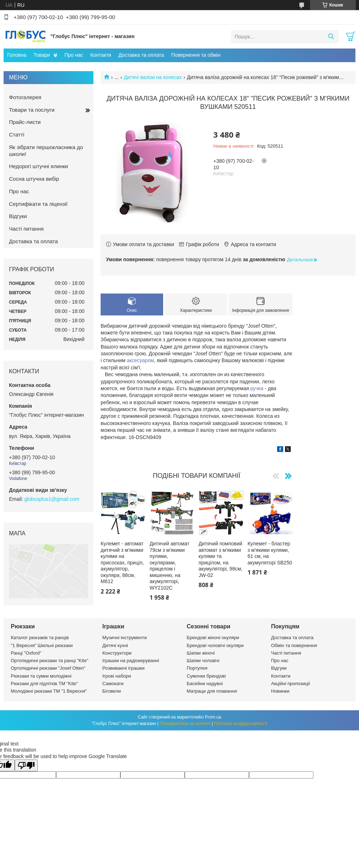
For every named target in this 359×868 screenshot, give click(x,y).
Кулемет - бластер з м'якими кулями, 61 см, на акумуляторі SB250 (270, 553)
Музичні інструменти (125, 638)
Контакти (101, 55)
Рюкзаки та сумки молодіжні (41, 676)
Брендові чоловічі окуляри (215, 645)
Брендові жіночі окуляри (213, 638)
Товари (42, 55)
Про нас (74, 55)
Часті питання (26, 229)
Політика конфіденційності (241, 724)
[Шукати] (331, 37)
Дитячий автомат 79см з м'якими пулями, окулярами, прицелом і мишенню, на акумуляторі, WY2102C (169, 566)
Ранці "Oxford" (26, 653)
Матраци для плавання (212, 691)
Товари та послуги (32, 110)
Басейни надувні (205, 684)
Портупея (197, 668)
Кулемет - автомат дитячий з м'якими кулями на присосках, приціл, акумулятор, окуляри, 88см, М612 (122, 562)
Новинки (280, 691)
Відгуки (18, 216)
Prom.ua (213, 717)
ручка (257, 388)
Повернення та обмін (196, 55)
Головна (17, 55)
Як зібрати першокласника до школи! (46, 151)
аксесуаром (141, 360)
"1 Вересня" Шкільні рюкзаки (42, 645)
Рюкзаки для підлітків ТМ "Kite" (44, 684)
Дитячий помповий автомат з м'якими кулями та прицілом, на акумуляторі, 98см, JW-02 (221, 559)
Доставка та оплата (141, 55)
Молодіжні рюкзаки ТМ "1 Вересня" (49, 691)
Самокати (113, 684)
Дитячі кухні (115, 645)
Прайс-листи (25, 122)
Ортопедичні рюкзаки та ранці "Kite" (50, 661)
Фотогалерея (25, 97)
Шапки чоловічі (203, 661)
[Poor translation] (26, 765)
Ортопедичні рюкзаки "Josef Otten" (48, 668)
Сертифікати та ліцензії (38, 204)
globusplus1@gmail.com (52, 499)
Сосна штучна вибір (34, 179)
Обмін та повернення (294, 645)
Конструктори (117, 653)
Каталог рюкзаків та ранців (40, 638)
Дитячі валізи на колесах (153, 77)
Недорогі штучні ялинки (38, 166)
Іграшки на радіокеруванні (131, 661)
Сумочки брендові (206, 676)
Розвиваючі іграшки (124, 668)
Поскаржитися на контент (185, 724)
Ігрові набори (117, 676)
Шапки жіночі (201, 653)
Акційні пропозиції (290, 684)
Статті (17, 135)
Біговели (112, 691)
